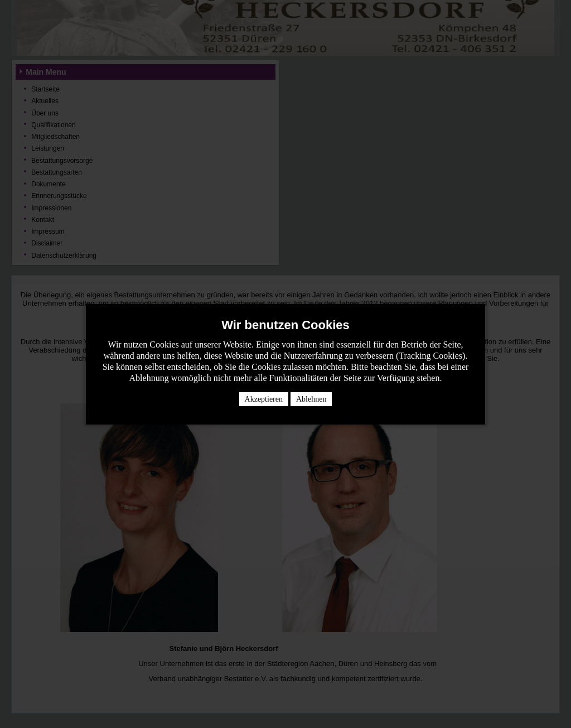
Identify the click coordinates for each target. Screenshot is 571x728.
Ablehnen (311, 399)
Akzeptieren (264, 399)
